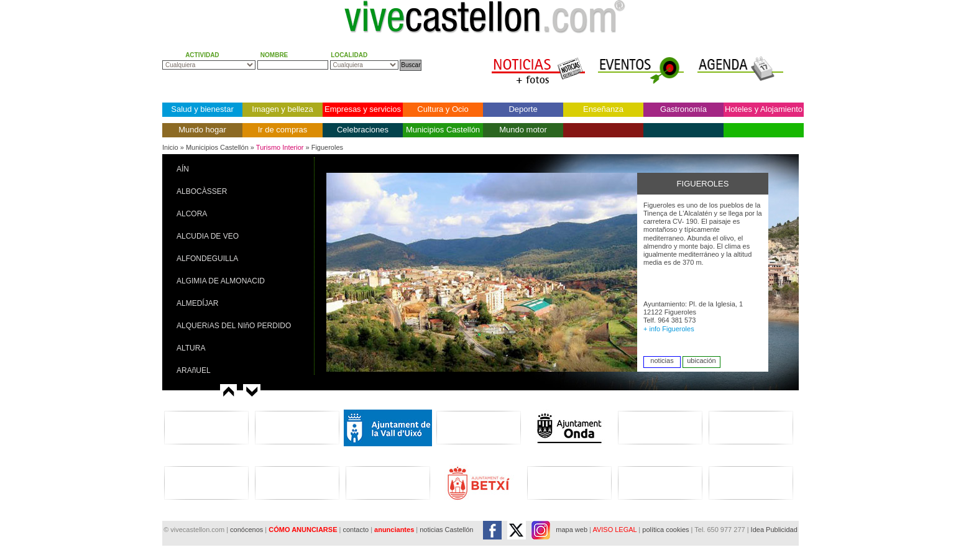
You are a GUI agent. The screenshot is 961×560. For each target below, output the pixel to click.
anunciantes (394, 530)
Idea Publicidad (774, 530)
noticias (662, 360)
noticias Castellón (446, 530)
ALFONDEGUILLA (207, 259)
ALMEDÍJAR (197, 303)
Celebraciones (363, 130)
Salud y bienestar (202, 109)
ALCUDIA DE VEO (208, 236)
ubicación (701, 360)
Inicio (170, 147)
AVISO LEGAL (614, 530)
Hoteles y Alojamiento (764, 109)
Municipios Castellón (443, 130)
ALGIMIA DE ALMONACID (221, 281)
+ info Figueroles (669, 329)
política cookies (665, 530)
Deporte (523, 109)
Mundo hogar (202, 130)
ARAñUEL (194, 370)
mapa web (572, 530)
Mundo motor (523, 130)
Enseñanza (603, 109)
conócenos (247, 530)
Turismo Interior (280, 147)
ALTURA (191, 348)
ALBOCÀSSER (202, 191)
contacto (356, 530)
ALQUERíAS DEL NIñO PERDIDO (234, 326)
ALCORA (192, 214)
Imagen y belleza (282, 109)
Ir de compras (283, 130)
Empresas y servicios (363, 109)
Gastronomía (683, 109)
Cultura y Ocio (443, 109)
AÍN (183, 169)
